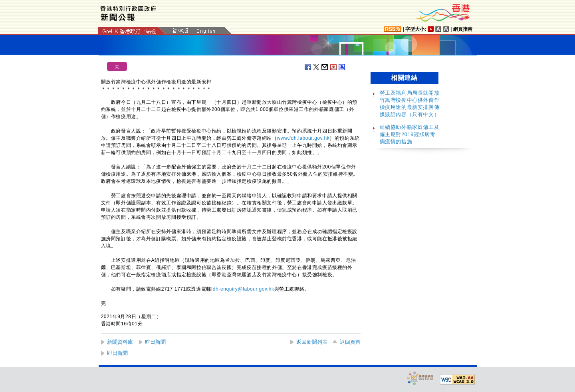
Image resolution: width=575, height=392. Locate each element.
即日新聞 (117, 353)
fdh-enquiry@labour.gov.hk (243, 289)
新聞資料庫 (120, 342)
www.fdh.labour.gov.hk (303, 138)
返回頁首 (350, 342)
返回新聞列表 (312, 342)
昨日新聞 (155, 342)
